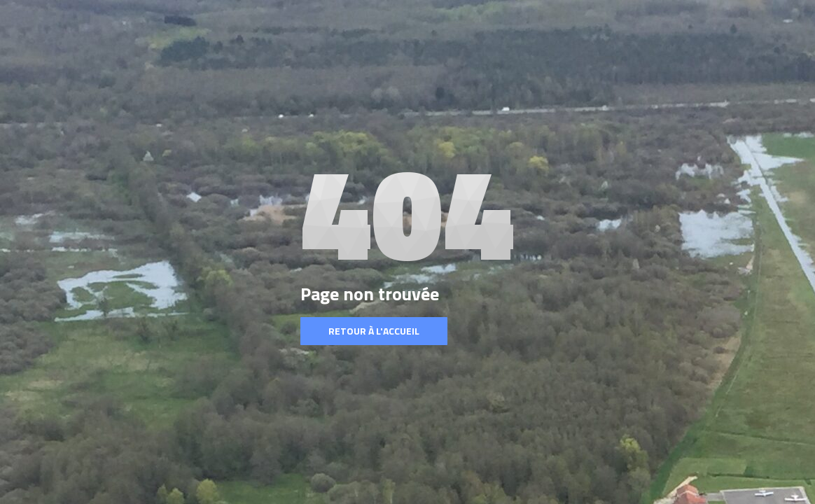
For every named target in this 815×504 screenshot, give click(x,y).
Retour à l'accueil (374, 331)
